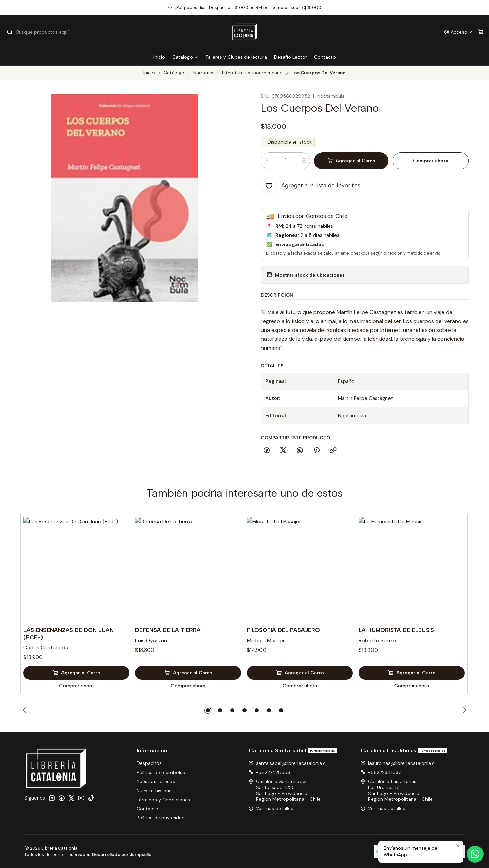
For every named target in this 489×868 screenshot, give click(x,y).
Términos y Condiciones (163, 800)
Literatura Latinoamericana (252, 73)
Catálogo (185, 57)
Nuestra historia (154, 791)
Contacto (325, 57)
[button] (208, 710)
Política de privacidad (161, 818)
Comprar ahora (431, 161)
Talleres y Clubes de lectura (236, 57)
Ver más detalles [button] (271, 808)
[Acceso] (458, 32)
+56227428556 (269, 772)
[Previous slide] (25, 710)
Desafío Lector (291, 57)
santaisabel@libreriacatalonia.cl (288, 763)
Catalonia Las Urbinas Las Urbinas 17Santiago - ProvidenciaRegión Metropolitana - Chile (397, 790)
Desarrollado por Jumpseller (123, 855)
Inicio (159, 57)
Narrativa (203, 73)
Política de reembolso (161, 772)
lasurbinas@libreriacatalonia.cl (398, 763)
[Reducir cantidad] (267, 161)
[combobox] (41, 32)
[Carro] (481, 32)
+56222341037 (381, 772)
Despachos (149, 763)
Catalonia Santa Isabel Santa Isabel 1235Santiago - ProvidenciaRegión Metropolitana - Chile (285, 790)
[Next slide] (464, 710)
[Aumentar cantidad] (304, 161)
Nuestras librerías (156, 781)
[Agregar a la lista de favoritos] (311, 186)
